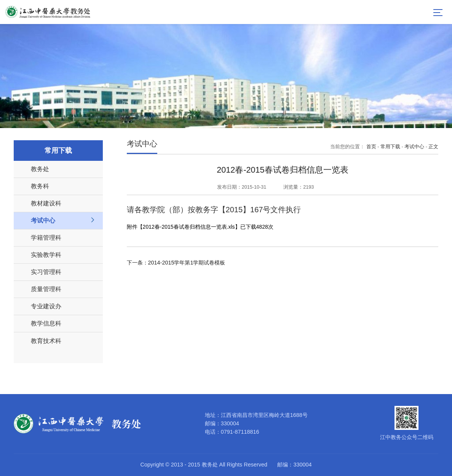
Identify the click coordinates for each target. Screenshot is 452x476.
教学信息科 (46, 323)
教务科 (40, 186)
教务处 (40, 169)
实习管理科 (46, 272)
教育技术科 (46, 341)
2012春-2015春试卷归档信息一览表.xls (189, 227)
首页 (371, 147)
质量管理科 (46, 289)
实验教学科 (46, 255)
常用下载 (390, 147)
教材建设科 (46, 203)
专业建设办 (46, 306)
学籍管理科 (46, 237)
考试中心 (43, 220)
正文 (433, 147)
